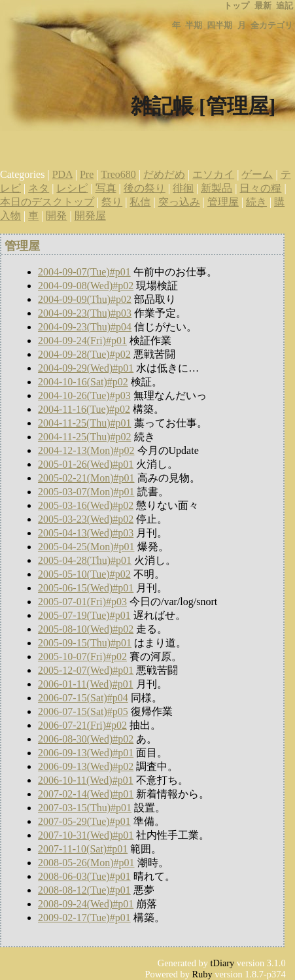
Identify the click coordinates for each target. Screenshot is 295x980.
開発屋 (90, 216)
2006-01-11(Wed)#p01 (86, 684)
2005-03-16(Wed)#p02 (86, 505)
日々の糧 (260, 188)
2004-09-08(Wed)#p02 (86, 286)
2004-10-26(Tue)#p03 (84, 395)
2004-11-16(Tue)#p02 (84, 409)
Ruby (202, 974)
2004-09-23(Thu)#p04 (85, 327)
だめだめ (164, 174)
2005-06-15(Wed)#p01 (86, 588)
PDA (62, 174)
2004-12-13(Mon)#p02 (86, 450)
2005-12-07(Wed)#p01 (86, 670)
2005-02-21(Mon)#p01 (86, 478)
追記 (285, 6)
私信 (140, 202)
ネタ (39, 188)
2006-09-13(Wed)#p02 (86, 766)
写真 (106, 188)
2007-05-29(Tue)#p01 (84, 821)
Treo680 (118, 174)
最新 (263, 6)
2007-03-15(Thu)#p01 (85, 808)
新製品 (217, 188)
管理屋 (223, 202)
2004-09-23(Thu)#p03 (85, 313)
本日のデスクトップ (47, 202)
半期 (194, 26)
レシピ (72, 188)
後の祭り (145, 188)
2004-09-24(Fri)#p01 (82, 341)
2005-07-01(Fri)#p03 (82, 602)
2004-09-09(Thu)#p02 (85, 299)
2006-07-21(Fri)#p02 (82, 725)
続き (256, 202)
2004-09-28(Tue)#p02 (84, 354)
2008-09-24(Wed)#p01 (86, 904)
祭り (112, 202)
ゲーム (257, 174)
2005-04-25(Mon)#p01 (86, 547)
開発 (56, 216)
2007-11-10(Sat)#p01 (83, 849)
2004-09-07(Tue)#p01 (84, 272)
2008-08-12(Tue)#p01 (84, 890)
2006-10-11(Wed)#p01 (86, 780)
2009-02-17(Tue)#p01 (84, 918)
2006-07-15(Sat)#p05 (83, 711)
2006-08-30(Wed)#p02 (86, 739)
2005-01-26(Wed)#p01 (86, 464)
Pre (87, 174)
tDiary (223, 963)
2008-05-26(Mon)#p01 (86, 863)
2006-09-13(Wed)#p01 (86, 753)
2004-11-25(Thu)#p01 (85, 423)
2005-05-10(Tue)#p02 (84, 574)
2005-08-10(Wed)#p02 (86, 629)
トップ (236, 6)
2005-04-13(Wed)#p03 (86, 533)
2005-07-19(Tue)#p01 (84, 615)
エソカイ (213, 174)
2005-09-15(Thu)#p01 (85, 643)
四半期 (219, 26)
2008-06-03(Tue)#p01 (84, 876)
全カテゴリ (272, 26)
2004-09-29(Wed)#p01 (86, 368)
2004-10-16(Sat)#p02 (83, 382)
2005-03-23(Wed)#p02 (86, 519)
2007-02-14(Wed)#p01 (86, 794)
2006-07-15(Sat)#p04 (83, 698)
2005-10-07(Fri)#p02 (82, 656)
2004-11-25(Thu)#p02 (85, 437)
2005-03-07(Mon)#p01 (86, 492)
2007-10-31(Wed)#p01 (86, 835)
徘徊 (183, 188)
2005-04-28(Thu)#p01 (85, 560)
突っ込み (179, 202)
